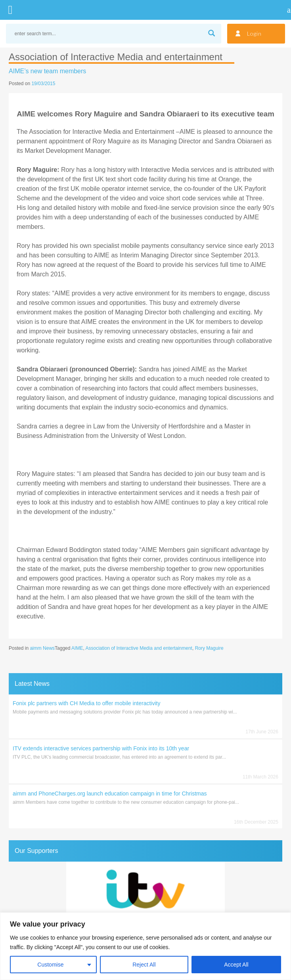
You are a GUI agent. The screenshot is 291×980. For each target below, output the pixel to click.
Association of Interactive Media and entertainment (139, 648)
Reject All (144, 965)
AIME (77, 648)
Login (254, 33)
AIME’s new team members (47, 71)
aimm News (42, 648)
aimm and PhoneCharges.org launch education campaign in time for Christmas (110, 794)
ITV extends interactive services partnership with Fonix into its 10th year (101, 748)
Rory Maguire (209, 648)
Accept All (236, 965)
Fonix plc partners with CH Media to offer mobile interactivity (86, 703)
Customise (50, 965)
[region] (145, 946)
